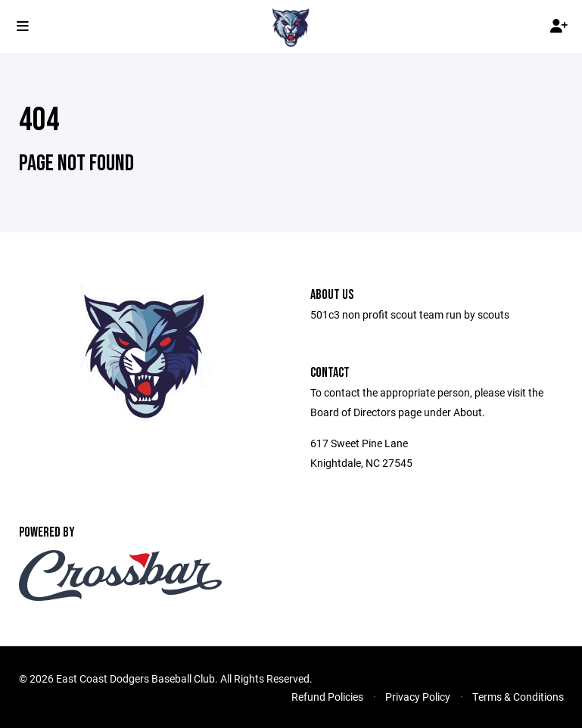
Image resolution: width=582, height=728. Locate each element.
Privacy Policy (418, 697)
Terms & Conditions (518, 697)
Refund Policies (327, 697)
